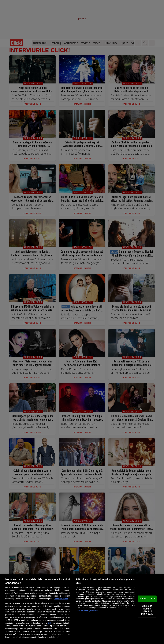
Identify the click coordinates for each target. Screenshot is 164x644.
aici (49, 623)
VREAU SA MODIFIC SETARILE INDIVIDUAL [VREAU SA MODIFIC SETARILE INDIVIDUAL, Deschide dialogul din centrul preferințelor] (147, 610)
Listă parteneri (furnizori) (87, 611)
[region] (82, 609)
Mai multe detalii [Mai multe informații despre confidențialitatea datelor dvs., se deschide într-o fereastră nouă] (61, 599)
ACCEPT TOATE (147, 599)
